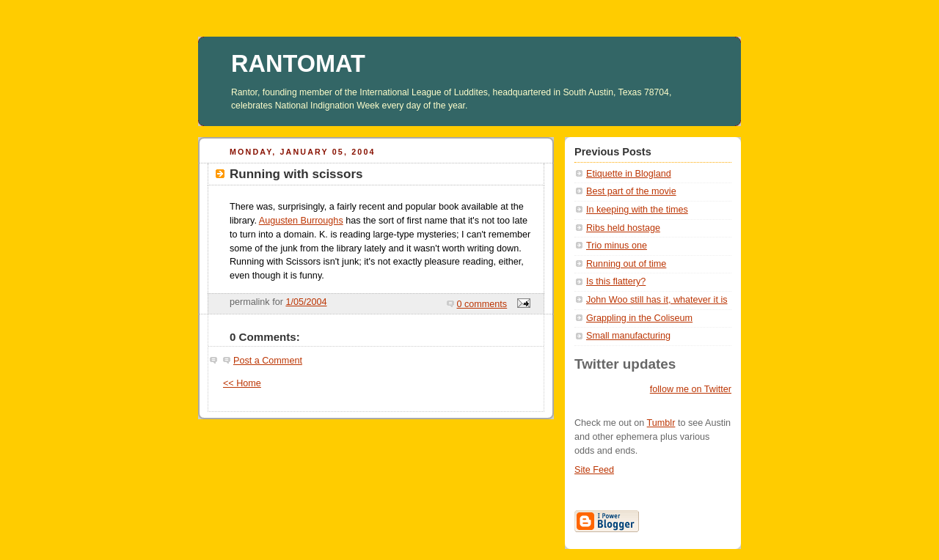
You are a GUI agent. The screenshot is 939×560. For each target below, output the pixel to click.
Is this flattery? (616, 281)
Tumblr (661, 423)
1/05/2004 (306, 302)
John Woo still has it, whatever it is (657, 300)
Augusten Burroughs (301, 221)
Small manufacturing (628, 336)
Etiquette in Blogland (629, 174)
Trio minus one (617, 246)
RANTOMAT (298, 64)
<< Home (242, 383)
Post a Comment (268, 361)
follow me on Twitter (691, 389)
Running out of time (626, 264)
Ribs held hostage (623, 228)
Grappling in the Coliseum (639, 318)
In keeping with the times (637, 210)
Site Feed (594, 470)
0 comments (482, 304)
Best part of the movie (631, 191)
